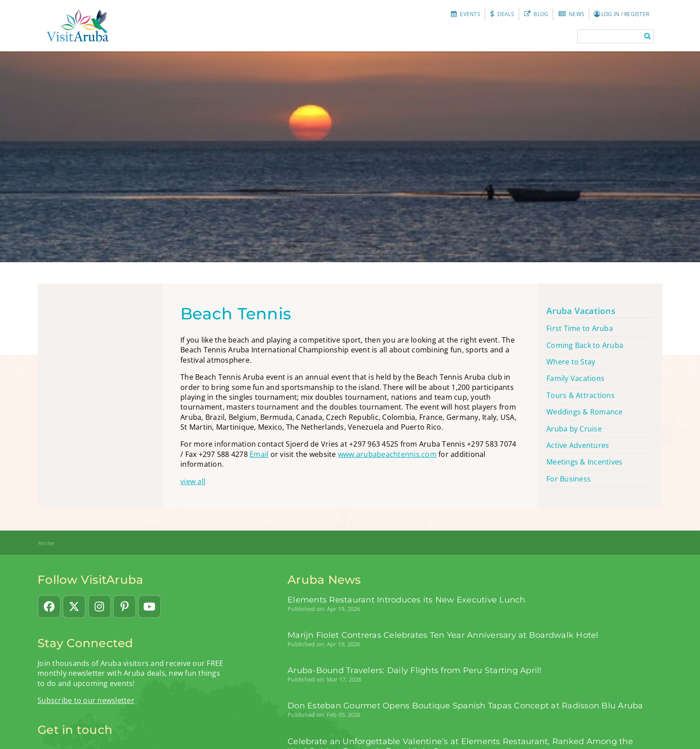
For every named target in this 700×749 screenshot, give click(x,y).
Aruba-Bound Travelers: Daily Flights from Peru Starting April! (415, 670)
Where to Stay (571, 362)
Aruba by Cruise (574, 429)
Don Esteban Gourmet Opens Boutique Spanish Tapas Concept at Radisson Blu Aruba (465, 705)
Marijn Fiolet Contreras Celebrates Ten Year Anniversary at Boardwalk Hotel (443, 635)
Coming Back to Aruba (585, 345)
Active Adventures (578, 445)
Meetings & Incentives (584, 462)
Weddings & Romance (585, 412)
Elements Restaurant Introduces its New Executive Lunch (406, 600)
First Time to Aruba (580, 328)
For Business (569, 479)
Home (46, 543)
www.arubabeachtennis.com (387, 454)
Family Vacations (575, 378)
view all (193, 481)
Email (259, 454)
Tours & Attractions (581, 395)
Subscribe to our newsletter (86, 700)
